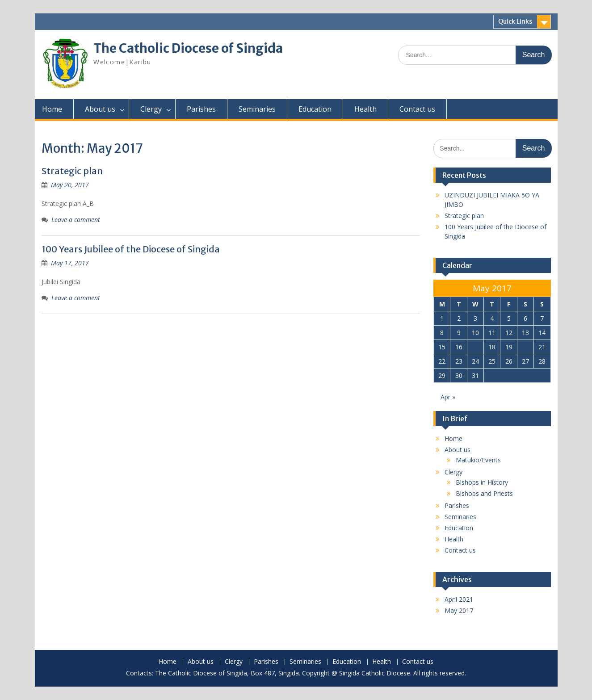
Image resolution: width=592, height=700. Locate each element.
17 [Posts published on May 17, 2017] (475, 347)
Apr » (448, 397)
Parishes (201, 109)
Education (315, 109)
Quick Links (515, 21)
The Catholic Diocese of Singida (188, 48)
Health (365, 109)
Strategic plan (72, 171)
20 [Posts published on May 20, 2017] (525, 347)
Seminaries (257, 109)
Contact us (417, 109)
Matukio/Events (478, 460)
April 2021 (459, 599)
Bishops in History (482, 482)
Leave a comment (76, 220)
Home (52, 109)
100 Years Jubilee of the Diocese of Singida (131, 249)
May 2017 (459, 610)
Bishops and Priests (484, 493)
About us (100, 109)
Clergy (151, 109)
